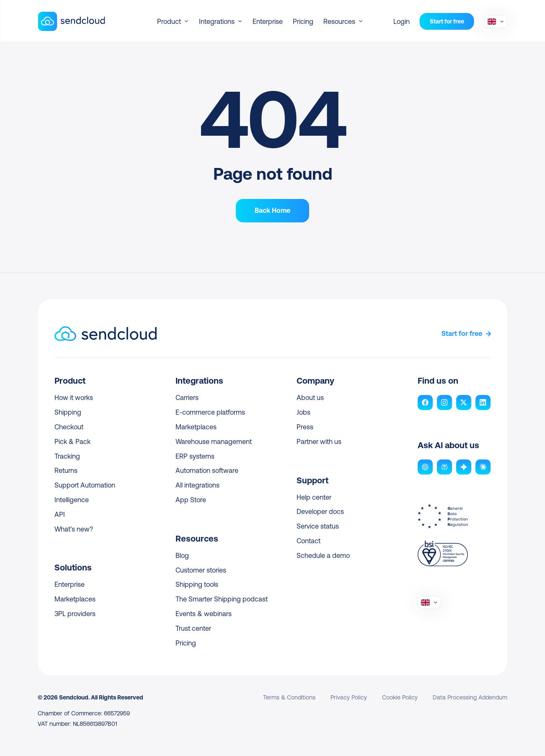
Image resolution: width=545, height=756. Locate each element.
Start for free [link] (462, 334)
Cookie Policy (400, 697)
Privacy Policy (349, 697)
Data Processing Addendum (470, 697)
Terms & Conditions (289, 697)
